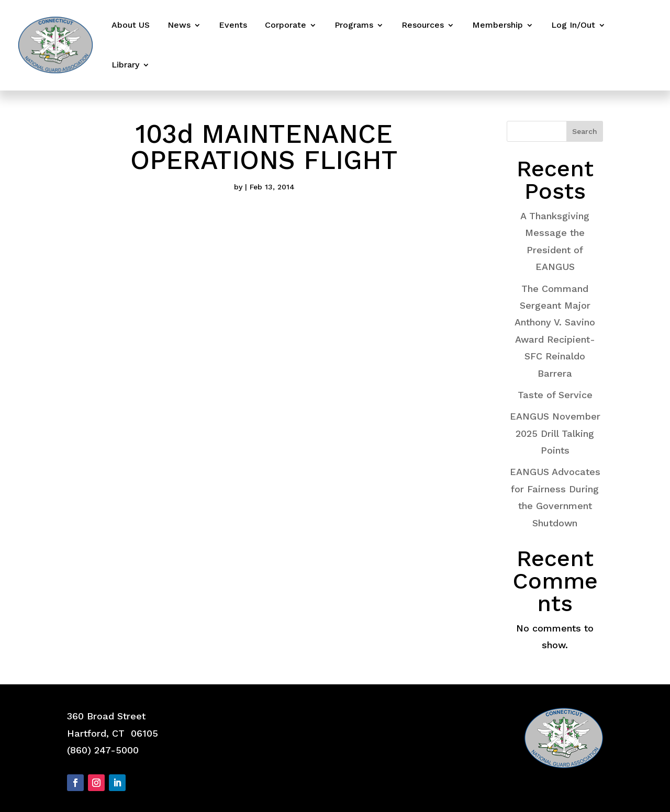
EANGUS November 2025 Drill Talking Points (555, 433)
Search (585, 131)
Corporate (286, 25)
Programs (354, 25)
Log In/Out (573, 25)
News (179, 25)
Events (233, 25)
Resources (423, 25)
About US (131, 25)
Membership (498, 25)
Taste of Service (555, 395)
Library (125, 65)
